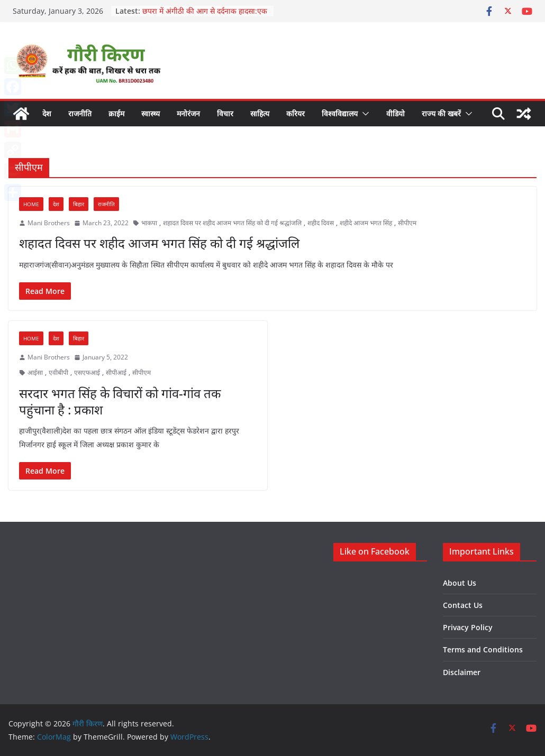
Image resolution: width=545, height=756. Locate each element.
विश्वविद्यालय (340, 113)
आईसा (35, 372)
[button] (364, 114)
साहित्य (260, 113)
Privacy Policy (468, 627)
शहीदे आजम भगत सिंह (366, 223)
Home (31, 204)
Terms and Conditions (483, 649)
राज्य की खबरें (441, 113)
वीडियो (396, 113)
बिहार (79, 204)
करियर (296, 113)
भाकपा (149, 223)
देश (47, 113)
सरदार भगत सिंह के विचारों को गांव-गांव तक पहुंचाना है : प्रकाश (120, 401)
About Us (460, 583)
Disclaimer (462, 672)
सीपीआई (116, 372)
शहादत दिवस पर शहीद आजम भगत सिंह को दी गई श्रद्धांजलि (232, 223)
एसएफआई (87, 372)
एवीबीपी (58, 372)
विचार (225, 113)
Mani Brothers (49, 223)
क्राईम (116, 113)
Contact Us (463, 605)
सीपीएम (407, 223)
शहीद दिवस (321, 223)
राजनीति (80, 113)
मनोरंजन (188, 113)
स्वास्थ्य (151, 113)
